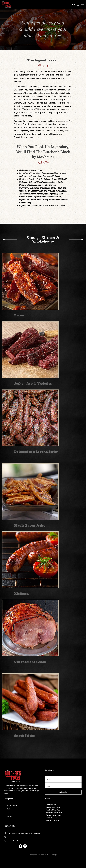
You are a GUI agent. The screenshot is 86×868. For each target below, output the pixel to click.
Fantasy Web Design (48, 855)
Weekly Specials (12, 805)
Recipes (9, 817)
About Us (10, 813)
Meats (9, 809)
